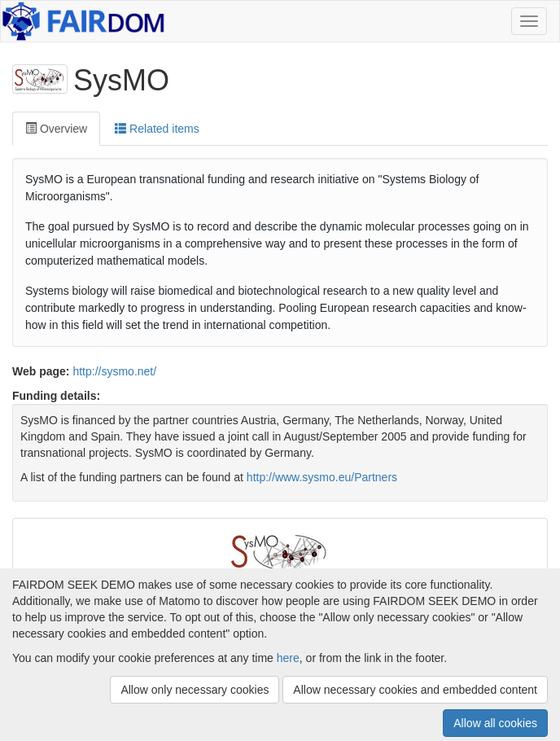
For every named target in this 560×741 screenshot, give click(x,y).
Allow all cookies (495, 723)
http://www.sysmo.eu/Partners (322, 477)
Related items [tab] (157, 129)
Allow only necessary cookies (195, 690)
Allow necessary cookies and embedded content (415, 690)
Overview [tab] (56, 129)
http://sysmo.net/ (114, 371)
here (288, 658)
